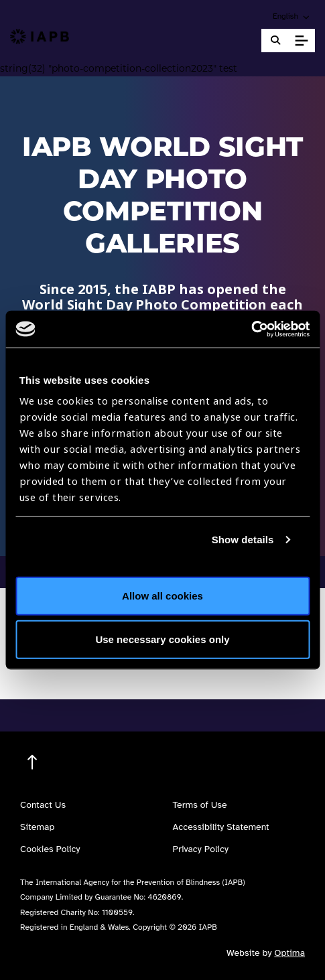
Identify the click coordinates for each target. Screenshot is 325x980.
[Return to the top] (32, 763)
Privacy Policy (201, 849)
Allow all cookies (162, 595)
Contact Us (43, 805)
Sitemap (37, 827)
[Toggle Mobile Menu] (301, 41)
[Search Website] (275, 41)
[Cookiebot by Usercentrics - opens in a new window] (251, 329)
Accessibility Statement (221, 827)
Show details (243, 540)
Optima (289, 953)
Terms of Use (200, 805)
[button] (292, 16)
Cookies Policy (50, 849)
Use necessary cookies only (162, 639)
